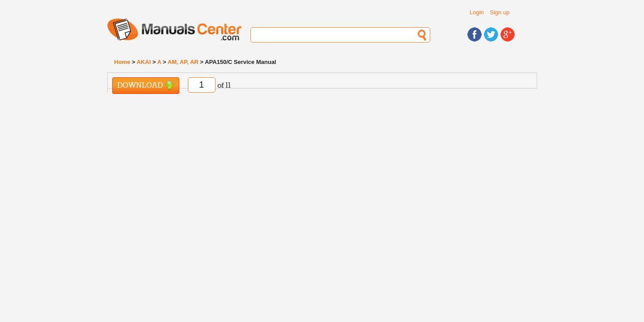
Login (477, 12)
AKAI (144, 62)
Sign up (500, 12)
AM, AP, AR (183, 62)
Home (122, 62)
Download (146, 86)
